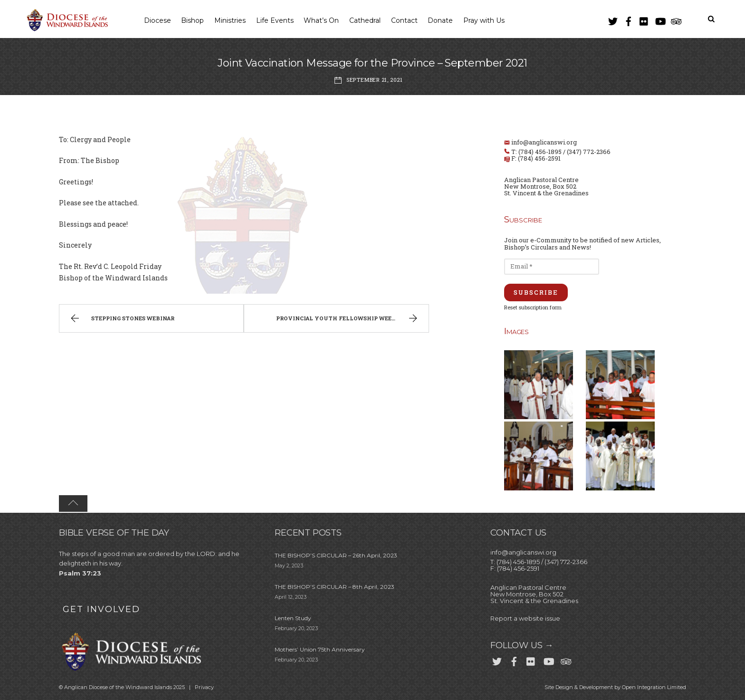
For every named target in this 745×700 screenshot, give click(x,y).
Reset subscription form (533, 307)
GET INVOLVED (101, 609)
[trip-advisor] (676, 19)
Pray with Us (484, 20)
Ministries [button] (230, 20)
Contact (404, 20)
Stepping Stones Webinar (121, 319)
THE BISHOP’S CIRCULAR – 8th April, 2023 (334, 587)
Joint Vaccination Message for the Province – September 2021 (372, 63)
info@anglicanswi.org (544, 142)
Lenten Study (293, 618)
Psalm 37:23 (80, 573)
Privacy (204, 687)
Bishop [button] (192, 20)
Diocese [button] (158, 20)
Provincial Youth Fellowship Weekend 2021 (349, 319)
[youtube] (660, 19)
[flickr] (644, 19)
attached (123, 203)
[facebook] (629, 19)
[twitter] (613, 19)
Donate (440, 20)
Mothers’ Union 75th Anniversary (320, 649)
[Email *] (552, 267)
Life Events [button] (275, 20)
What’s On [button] (321, 20)
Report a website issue (525, 618)
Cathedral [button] (365, 20)
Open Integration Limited (654, 687)
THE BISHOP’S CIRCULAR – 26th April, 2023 (336, 555)
